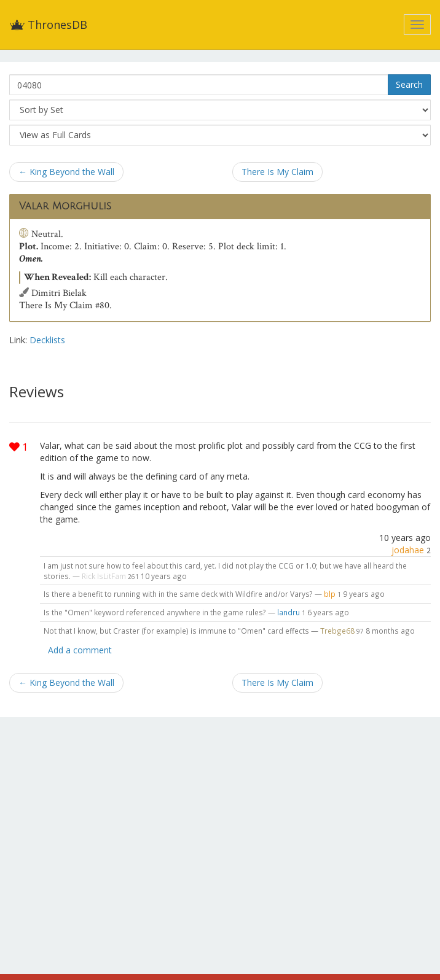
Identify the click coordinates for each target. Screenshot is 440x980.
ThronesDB (48, 25)
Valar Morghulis (65, 206)
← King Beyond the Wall (66, 172)
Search (409, 84)
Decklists (47, 340)
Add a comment (80, 650)
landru (289, 612)
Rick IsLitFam (104, 576)
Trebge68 (338, 631)
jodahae (408, 550)
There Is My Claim (277, 172)
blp (330, 594)
